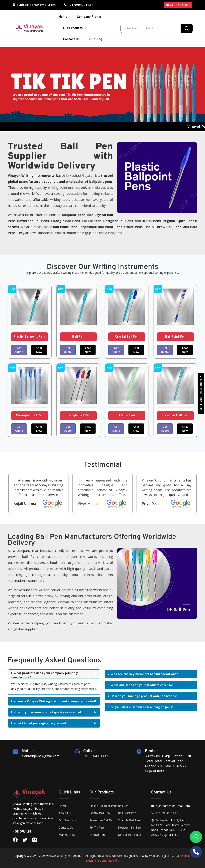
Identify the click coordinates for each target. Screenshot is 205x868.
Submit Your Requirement (201, 394)
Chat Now (39, 350)
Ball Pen (78, 337)
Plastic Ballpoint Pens (30, 337)
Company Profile (89, 17)
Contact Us (71, 39)
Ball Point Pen (175, 337)
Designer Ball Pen (175, 416)
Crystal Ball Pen (127, 337)
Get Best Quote (178, 5)
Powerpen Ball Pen (30, 416)
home (63, 17)
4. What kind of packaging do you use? (53, 723)
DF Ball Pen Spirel (129, 835)
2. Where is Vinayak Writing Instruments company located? (53, 701)
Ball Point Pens (65, 227)
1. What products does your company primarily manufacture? (53, 675)
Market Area (67, 835)
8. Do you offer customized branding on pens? (150, 707)
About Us (65, 813)
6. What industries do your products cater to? (150, 685)
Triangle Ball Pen (78, 416)
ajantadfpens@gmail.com (34, 5)
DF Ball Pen (97, 835)
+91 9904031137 (78, 5)
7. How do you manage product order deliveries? (150, 696)
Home (63, 806)
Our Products (75, 28)
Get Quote (19, 350)
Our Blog (96, 39)
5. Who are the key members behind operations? (150, 674)
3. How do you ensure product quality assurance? (53, 712)
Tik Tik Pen (127, 416)
